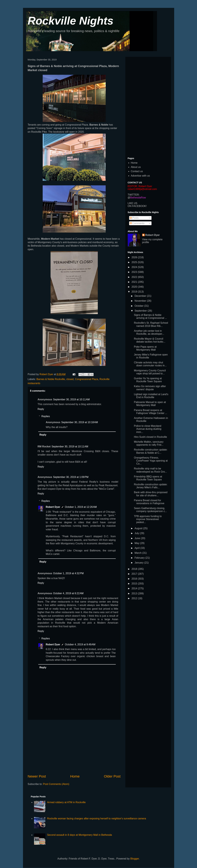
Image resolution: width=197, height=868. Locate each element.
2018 (135, 569)
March (138, 553)
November (141, 301)
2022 (135, 277)
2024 (135, 267)
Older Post (112, 776)
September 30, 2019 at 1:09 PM (71, 477)
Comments (137, 223)
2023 (135, 272)
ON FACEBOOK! (137, 206)
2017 (135, 574)
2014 (135, 588)
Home (75, 776)
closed (70, 379)
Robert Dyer (53, 507)
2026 (135, 257)
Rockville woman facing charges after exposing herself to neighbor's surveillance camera (97, 819)
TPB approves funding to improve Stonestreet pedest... (148, 519)
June (138, 538)
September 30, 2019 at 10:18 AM (80, 422)
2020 (135, 287)
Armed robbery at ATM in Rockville (66, 802)
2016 (135, 579)
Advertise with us (140, 176)
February (140, 558)
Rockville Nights (71, 21)
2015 (135, 584)
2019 (135, 292)
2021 (135, 282)
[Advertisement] (74, 747)
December (141, 296)
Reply (41, 409)
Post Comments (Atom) (56, 784)
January (139, 563)
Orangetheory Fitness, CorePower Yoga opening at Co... (151, 461)
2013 (135, 593)
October (139, 306)
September (141, 311)
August (139, 528)
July (137, 533)
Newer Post (37, 776)
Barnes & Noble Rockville (51, 379)
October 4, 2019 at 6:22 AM (68, 593)
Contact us (137, 171)
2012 (135, 598)
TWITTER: (134, 195)
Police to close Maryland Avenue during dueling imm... (148, 429)
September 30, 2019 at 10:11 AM (71, 399)
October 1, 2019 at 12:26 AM (81, 507)
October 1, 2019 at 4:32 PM (68, 573)
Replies (46, 416)
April (137, 548)
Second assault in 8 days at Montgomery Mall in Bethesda (80, 835)
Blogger (135, 859)
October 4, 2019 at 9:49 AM (80, 644)
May (137, 543)
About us (136, 167)
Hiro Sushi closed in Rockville (150, 437)
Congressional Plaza (87, 379)
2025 (135, 262)
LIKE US (133, 203)
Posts (134, 218)
